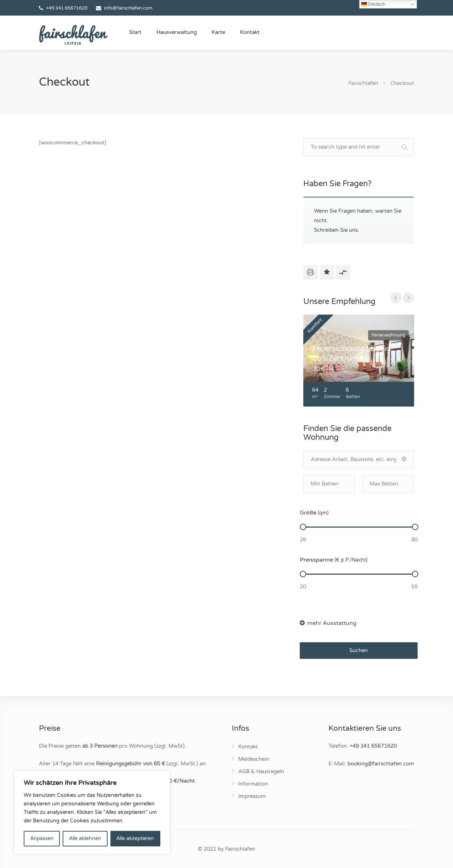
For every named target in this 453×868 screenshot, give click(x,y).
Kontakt (250, 32)
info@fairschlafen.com (128, 8)
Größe (314, 513)
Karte (218, 32)
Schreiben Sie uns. (337, 230)
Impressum (252, 796)
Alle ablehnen (85, 838)
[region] (92, 812)
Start (135, 32)
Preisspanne (334, 560)
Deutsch (374, 4)
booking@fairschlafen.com (381, 764)
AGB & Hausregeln (261, 771)
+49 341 (373, 746)
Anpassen (42, 838)
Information (253, 784)
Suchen (359, 650)
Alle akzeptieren (135, 838)
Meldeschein (254, 759)
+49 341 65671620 (67, 8)
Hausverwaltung (177, 32)
